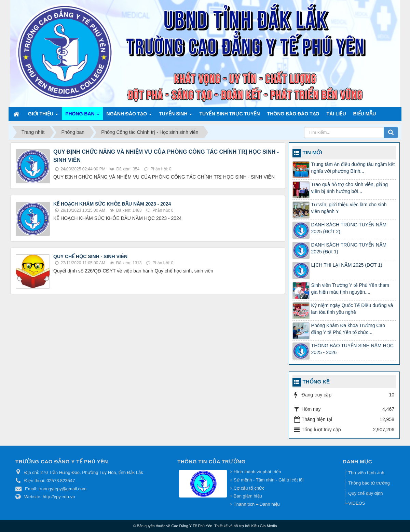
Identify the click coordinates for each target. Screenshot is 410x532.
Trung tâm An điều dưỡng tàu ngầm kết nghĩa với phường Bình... (353, 168)
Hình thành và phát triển (257, 472)
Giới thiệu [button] (43, 116)
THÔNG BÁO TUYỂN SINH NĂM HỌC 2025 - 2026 (352, 349)
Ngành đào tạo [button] (129, 116)
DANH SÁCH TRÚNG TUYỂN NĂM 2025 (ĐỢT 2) (349, 228)
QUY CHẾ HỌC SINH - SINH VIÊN (90, 256)
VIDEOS (357, 503)
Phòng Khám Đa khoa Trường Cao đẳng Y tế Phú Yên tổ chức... (348, 329)
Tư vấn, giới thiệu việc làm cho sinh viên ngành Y (349, 208)
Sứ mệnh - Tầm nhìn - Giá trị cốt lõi (269, 480)
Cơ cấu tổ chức (249, 488)
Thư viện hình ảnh (366, 473)
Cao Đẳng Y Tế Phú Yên (192, 526)
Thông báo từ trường (369, 483)
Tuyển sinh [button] (175, 116)
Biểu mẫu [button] (365, 114)
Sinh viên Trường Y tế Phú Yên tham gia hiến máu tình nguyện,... (350, 289)
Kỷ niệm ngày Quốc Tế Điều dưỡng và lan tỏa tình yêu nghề (352, 309)
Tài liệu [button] (336, 114)
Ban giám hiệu (248, 496)
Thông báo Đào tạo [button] (293, 114)
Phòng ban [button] (82, 116)
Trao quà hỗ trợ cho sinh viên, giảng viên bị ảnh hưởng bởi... (350, 188)
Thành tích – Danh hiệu (257, 504)
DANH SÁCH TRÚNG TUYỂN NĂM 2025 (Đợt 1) (349, 248)
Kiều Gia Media (264, 526)
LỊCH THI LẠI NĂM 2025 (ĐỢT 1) (347, 265)
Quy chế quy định (365, 493)
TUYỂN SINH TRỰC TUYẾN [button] (229, 114)
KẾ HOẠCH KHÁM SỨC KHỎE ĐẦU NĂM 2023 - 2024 (112, 204)
